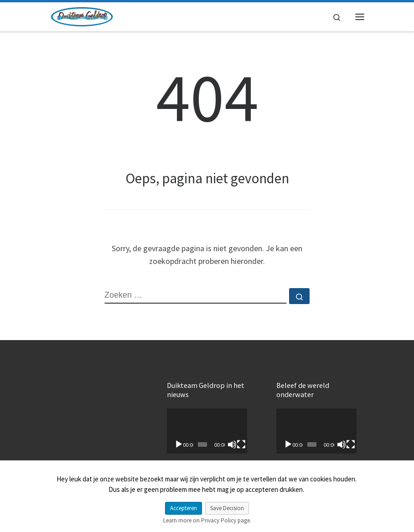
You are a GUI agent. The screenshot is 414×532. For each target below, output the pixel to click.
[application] (207, 431)
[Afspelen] (179, 444)
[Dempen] (232, 444)
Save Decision (227, 508)
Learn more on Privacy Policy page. (207, 520)
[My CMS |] (81, 15)
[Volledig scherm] (241, 444)
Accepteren (184, 508)
